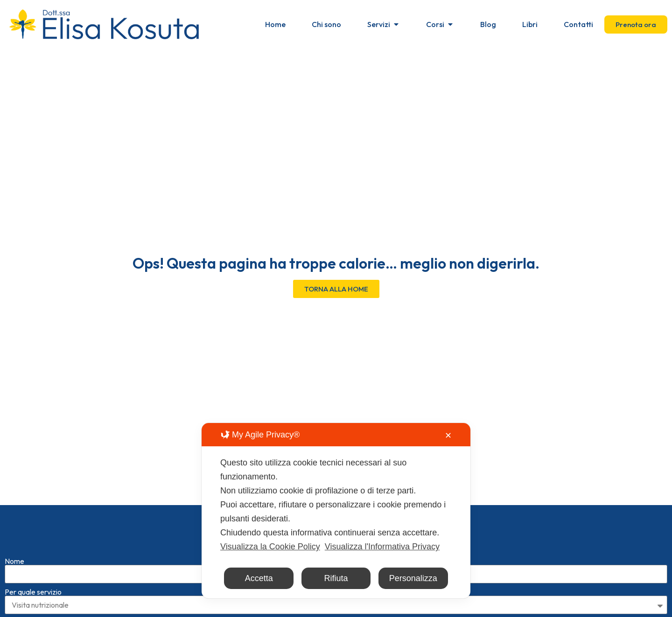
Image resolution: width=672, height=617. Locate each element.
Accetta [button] (259, 578)
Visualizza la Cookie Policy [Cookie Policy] (270, 547)
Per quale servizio (33, 592)
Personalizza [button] (413, 578)
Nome (14, 561)
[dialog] (336, 511)
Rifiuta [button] (336, 578)
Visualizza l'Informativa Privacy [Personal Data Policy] (382, 547)
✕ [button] (448, 436)
